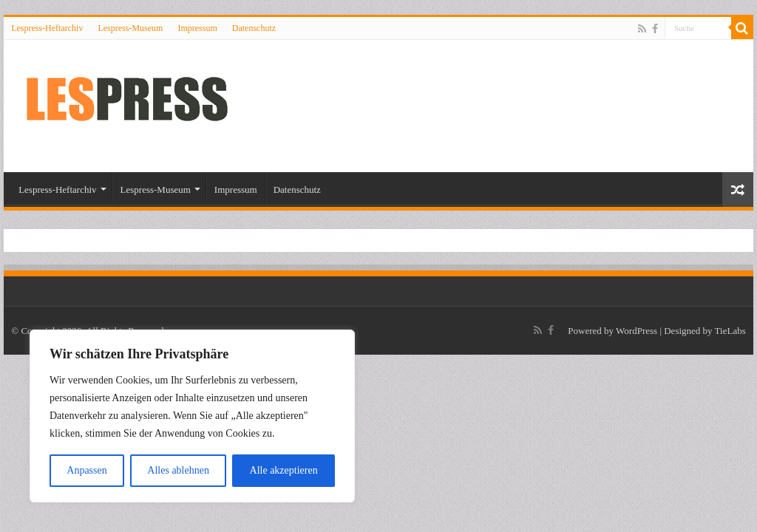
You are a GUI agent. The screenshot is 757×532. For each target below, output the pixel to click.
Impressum (197, 28)
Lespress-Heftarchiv (47, 28)
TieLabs (730, 331)
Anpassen (86, 470)
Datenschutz (254, 28)
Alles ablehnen (178, 470)
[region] (192, 416)
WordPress (637, 331)
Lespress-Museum (130, 28)
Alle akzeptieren (284, 470)
